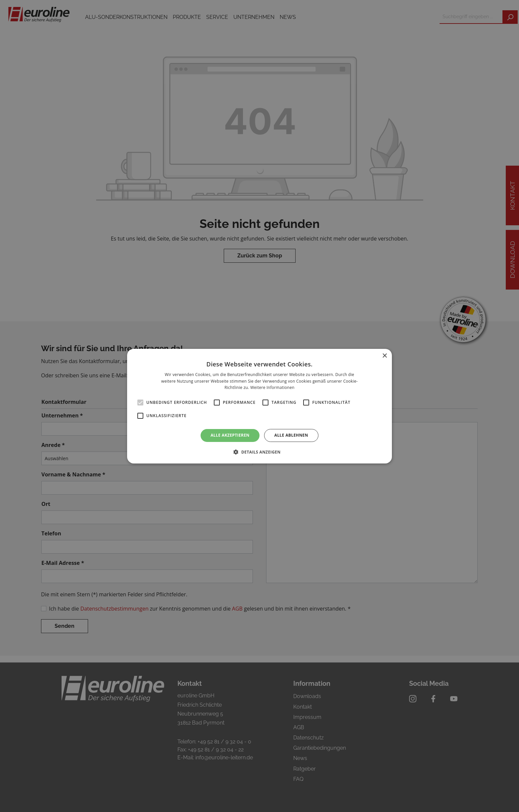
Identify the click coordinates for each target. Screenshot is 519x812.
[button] (259, 452)
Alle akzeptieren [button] (230, 435)
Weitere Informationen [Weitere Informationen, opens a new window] (272, 387)
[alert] (259, 406)
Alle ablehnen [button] (291, 435)
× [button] (384, 356)
